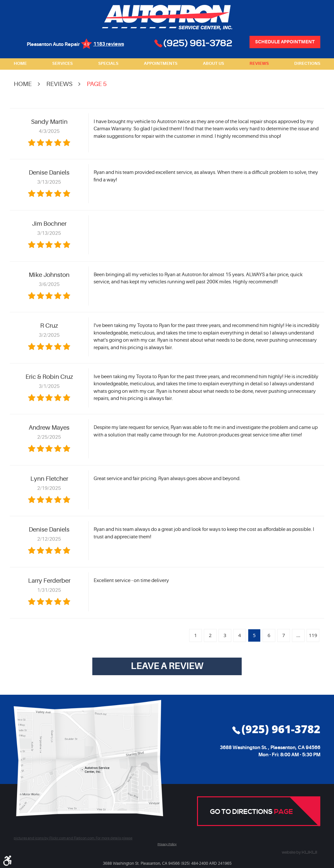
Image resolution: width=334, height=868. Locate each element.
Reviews (259, 63)
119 (313, 635)
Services (62, 63)
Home (20, 63)
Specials (108, 63)
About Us (213, 63)
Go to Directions (251, 812)
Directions (307, 63)
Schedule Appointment (285, 42)
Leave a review (167, 666)
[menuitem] (20, 64)
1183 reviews (109, 44)
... (298, 635)
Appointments (161, 63)
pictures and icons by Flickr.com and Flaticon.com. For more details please (73, 838)
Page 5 (97, 84)
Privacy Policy (167, 844)
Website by (299, 853)
